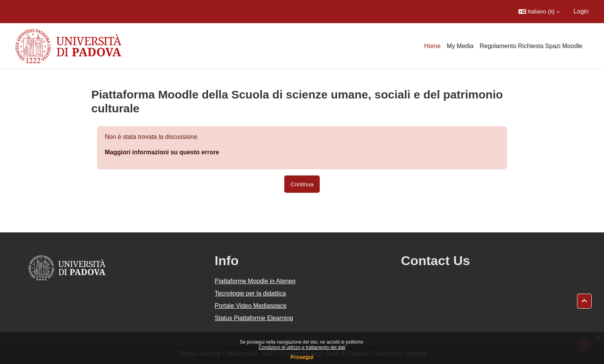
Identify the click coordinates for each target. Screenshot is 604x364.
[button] (539, 12)
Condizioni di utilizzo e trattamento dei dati (302, 347)
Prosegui (302, 357)
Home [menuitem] (432, 46)
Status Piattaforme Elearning (254, 318)
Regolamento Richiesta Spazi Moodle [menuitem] (531, 46)
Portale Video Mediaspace (251, 306)
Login (581, 11)
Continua (302, 184)
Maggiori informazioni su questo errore (162, 152)
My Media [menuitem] (460, 46)
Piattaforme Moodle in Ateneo (255, 281)
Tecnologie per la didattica (250, 293)
